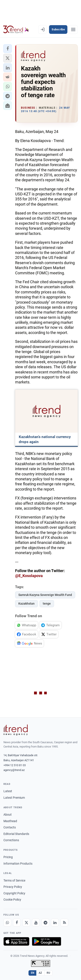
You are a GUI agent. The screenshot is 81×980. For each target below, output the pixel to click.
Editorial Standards (16, 834)
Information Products (18, 864)
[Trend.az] (16, 29)
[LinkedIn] (55, 923)
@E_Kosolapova (29, 576)
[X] (26, 923)
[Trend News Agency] (16, 730)
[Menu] (73, 29)
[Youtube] (36, 923)
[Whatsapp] (7, 923)
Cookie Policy (12, 900)
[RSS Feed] (64, 923)
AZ (40, 973)
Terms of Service (14, 880)
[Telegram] (45, 923)
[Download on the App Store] (16, 941)
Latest (8, 791)
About (8, 815)
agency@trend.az (14, 770)
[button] (8, 49)
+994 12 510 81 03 (15, 765)
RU (48, 973)
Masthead (10, 821)
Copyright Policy (14, 893)
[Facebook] (17, 923)
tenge (47, 604)
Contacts (10, 827)
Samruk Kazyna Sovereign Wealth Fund (45, 595)
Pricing (8, 857)
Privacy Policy (13, 887)
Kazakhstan (26, 604)
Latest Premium (14, 798)
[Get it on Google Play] (47, 941)
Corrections (11, 840)
